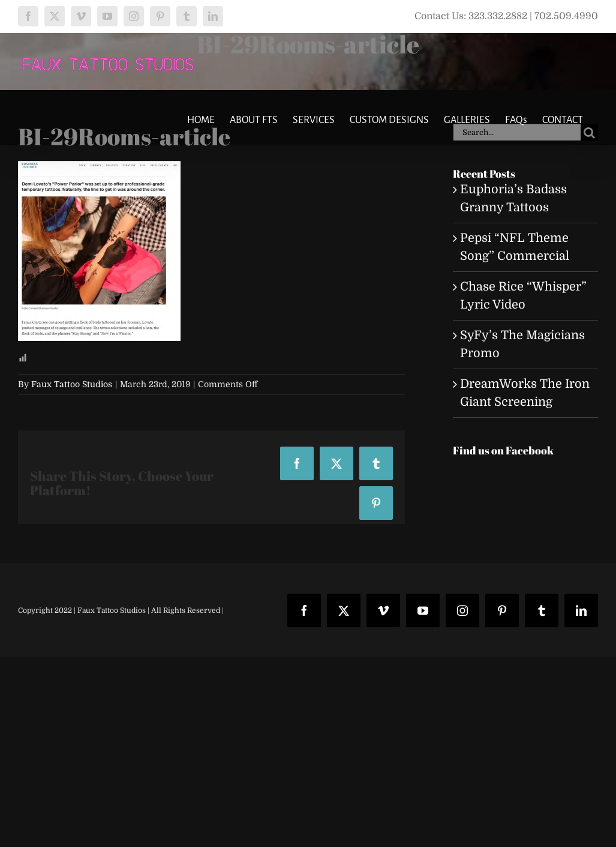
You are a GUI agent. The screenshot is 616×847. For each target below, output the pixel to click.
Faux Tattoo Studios (72, 384)
